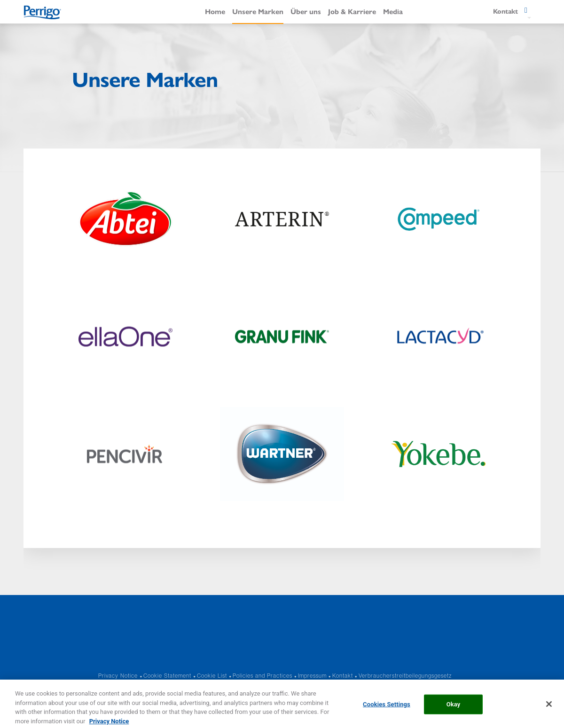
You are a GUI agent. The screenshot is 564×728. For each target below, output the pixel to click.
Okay (454, 710)
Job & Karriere (352, 11)
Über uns (306, 11)
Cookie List (212, 676)
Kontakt (343, 676)
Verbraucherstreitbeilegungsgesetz (405, 676)
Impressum (312, 676)
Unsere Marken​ (258, 11)
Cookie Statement (167, 676)
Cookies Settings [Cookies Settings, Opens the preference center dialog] (387, 710)
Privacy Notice (118, 676)
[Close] (549, 710)
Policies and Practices (262, 676)
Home (215, 11)
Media (393, 11)
